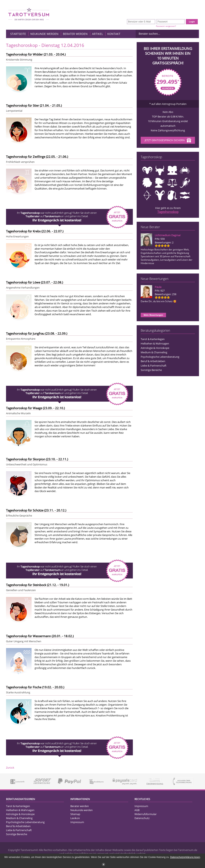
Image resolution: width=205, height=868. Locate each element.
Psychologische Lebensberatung (160, 357)
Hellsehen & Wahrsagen (155, 343)
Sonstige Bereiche (151, 370)
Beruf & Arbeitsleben (153, 361)
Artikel (97, 34)
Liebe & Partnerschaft (154, 366)
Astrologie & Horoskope (155, 348)
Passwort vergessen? (166, 26)
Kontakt (114, 34)
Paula (158, 287)
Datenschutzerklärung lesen (185, 857)
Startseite (18, 34)
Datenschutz (142, 818)
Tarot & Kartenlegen (153, 339)
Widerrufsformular (146, 814)
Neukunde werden (44, 34)
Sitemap (75, 814)
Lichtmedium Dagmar (168, 235)
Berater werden (75, 34)
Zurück (10, 768)
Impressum (77, 822)
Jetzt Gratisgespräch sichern (168, 141)
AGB (137, 810)
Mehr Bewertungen (153, 315)
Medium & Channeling (154, 352)
